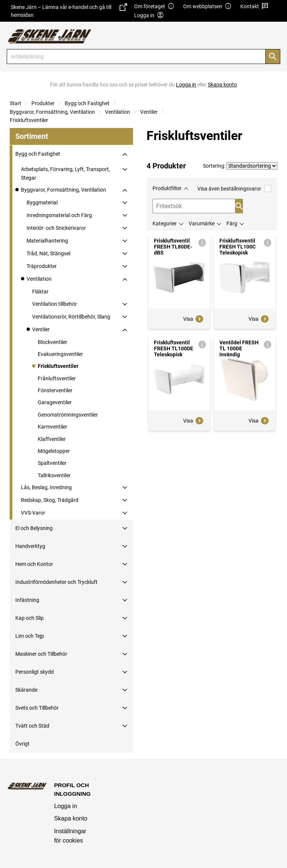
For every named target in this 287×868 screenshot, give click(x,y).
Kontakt (254, 7)
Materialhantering (47, 241)
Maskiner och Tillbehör (41, 654)
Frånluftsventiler (57, 378)
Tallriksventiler (54, 475)
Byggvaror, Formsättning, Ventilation (52, 112)
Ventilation (118, 112)
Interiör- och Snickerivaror (56, 228)
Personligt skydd (35, 672)
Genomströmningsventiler (68, 415)
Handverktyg (30, 546)
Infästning (27, 600)
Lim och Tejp (30, 636)
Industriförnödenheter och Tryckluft (56, 582)
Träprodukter (42, 266)
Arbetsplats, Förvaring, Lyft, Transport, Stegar (65, 173)
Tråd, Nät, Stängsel (48, 253)
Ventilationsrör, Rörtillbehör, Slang (71, 317)
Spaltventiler (52, 463)
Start (16, 103)
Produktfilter (167, 188)
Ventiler (149, 112)
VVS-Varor (33, 513)
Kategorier (165, 223)
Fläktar (40, 292)
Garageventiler (55, 402)
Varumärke (202, 223)
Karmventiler (53, 427)
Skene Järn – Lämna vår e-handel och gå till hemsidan (69, 11)
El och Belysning (34, 528)
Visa (194, 319)
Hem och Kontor (34, 564)
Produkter (43, 103)
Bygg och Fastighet (87, 103)
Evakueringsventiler (60, 354)
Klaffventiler (52, 439)
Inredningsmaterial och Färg (59, 215)
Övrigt (22, 744)
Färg (232, 223)
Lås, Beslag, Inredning (46, 487)
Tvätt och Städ (32, 726)
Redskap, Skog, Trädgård (50, 500)
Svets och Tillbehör (37, 708)
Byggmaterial (42, 202)
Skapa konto (71, 818)
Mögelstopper (54, 451)
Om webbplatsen (207, 7)
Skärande (26, 690)
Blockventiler (53, 342)
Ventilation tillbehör (55, 304)
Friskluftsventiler (29, 120)
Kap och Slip (30, 618)
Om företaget (154, 7)
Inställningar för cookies (70, 836)
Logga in (66, 806)
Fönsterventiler (55, 390)
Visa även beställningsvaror (234, 188)
